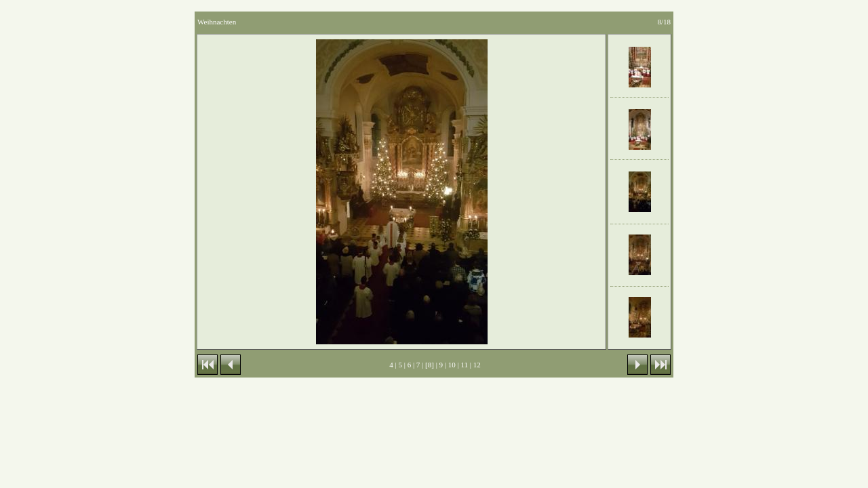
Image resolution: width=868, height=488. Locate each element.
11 (465, 365)
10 (452, 365)
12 (477, 365)
